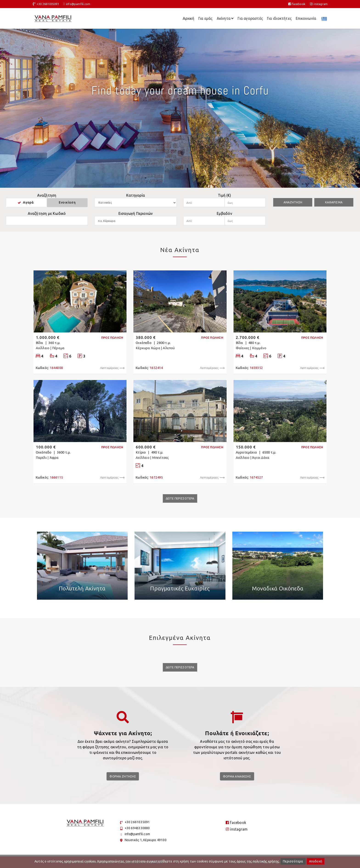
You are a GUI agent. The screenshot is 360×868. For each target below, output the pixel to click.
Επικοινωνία (306, 18)
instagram (319, 4)
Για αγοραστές (250, 18)
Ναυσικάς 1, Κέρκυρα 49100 (146, 840)
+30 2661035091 (48, 4)
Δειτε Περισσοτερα (180, 498)
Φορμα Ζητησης (123, 776)
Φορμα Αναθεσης (237, 776)
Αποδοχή (316, 861)
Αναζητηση (293, 202)
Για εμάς (205, 18)
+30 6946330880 (137, 828)
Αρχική (188, 18)
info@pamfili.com (78, 4)
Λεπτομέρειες (112, 368)
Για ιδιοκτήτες (279, 18)
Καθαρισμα (334, 202)
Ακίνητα (225, 18)
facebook (297, 4)
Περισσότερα (293, 861)
